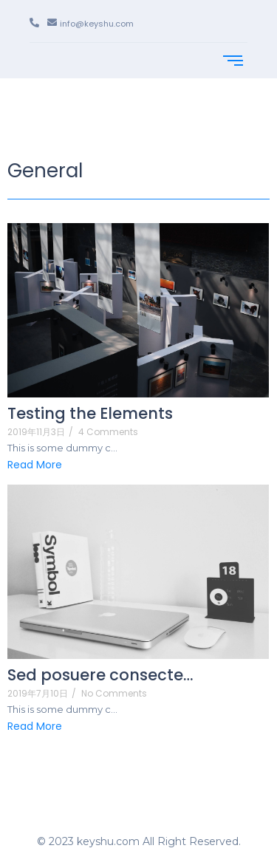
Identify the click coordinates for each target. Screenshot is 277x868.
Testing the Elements (90, 413)
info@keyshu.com (97, 24)
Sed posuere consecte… (100, 675)
